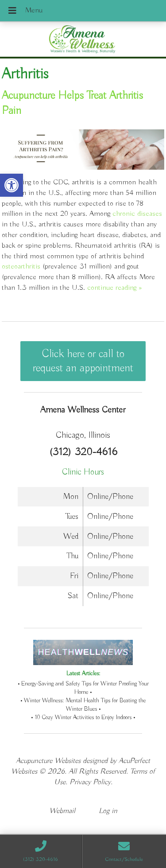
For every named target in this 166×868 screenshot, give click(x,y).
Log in (108, 811)
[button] (12, 185)
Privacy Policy (90, 782)
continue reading (114, 288)
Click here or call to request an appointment (83, 361)
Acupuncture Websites (48, 761)
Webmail (62, 811)
